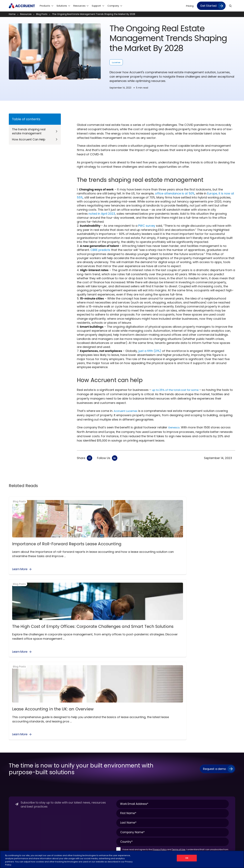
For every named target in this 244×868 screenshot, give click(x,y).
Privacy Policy (160, 703)
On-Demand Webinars (214, 804)
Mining (128, 776)
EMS (49, 748)
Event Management (97, 779)
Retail (127, 787)
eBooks (205, 771)
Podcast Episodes (211, 810)
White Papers (209, 821)
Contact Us (15, 754)
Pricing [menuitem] (190, 6)
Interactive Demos (212, 787)
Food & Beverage (134, 754)
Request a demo (215, 622)
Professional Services (174, 754)
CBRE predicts (100, 250)
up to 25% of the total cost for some (178, 390)
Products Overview (58, 742)
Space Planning (94, 801)
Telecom (129, 793)
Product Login (170, 759)
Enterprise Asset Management (103, 773)
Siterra (51, 782)
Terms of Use (179, 703)
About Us (14, 742)
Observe (52, 771)
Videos (205, 815)
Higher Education (134, 765)
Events (205, 776)
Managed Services (173, 748)
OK (187, 859)
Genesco (175, 427)
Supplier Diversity (18, 787)
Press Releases (17, 776)
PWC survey (147, 226)
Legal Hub (14, 765)
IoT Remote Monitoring (98, 790)
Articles (205, 748)
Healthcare (130, 759)
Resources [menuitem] (79, 6)
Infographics (208, 782)
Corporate (130, 748)
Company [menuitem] (113, 6)
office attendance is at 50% (175, 193)
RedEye (51, 776)
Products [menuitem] (45, 6)
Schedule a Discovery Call (23, 782)
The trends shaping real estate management (29, 131)
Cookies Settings (144, 848)
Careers (13, 748)
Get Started (208, 6)
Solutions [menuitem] (62, 6)
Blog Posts (43, 14)
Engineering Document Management (99, 766)
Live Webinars (209, 799)
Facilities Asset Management (102, 784)
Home (14, 14)
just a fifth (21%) (150, 351)
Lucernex (116, 62)
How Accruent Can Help (29, 139)
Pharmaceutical (133, 782)
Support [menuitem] (96, 6)
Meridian (52, 765)
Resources (27, 14)
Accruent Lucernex (127, 411)
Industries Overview (135, 742)
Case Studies (208, 765)
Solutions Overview (96, 742)
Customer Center (173, 742)
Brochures (207, 759)
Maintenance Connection (62, 759)
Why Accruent (17, 793)
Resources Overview (212, 742)
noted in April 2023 (102, 214)
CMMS (89, 748)
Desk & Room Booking (98, 754)
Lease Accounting (96, 796)
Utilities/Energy (132, 799)
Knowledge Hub (210, 793)
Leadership (15, 759)
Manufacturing (132, 771)
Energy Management (98, 759)
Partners (13, 771)
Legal (90, 848)
